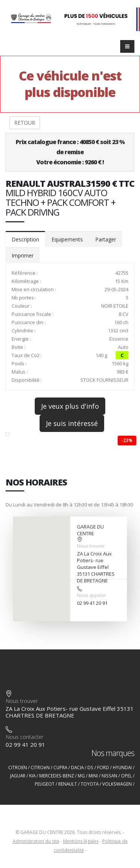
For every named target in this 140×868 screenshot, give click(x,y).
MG (81, 776)
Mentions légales (81, 841)
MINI (93, 776)
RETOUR (25, 123)
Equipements (67, 239)
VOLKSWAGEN (117, 784)
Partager (106, 239)
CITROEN (18, 767)
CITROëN (40, 767)
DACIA (77, 767)
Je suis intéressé (72, 423)
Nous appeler (91, 595)
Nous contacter (24, 737)
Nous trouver (91, 546)
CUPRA (60, 767)
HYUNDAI (122, 767)
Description (25, 239)
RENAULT (68, 784)
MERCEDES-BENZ (57, 776)
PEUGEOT (45, 784)
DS (90, 767)
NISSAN (109, 776)
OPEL (126, 776)
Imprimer (23, 255)
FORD (103, 767)
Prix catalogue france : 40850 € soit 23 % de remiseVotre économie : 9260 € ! (70, 152)
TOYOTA (90, 784)
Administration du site (36, 841)
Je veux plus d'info (70, 406)
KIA (32, 776)
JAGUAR (18, 776)
